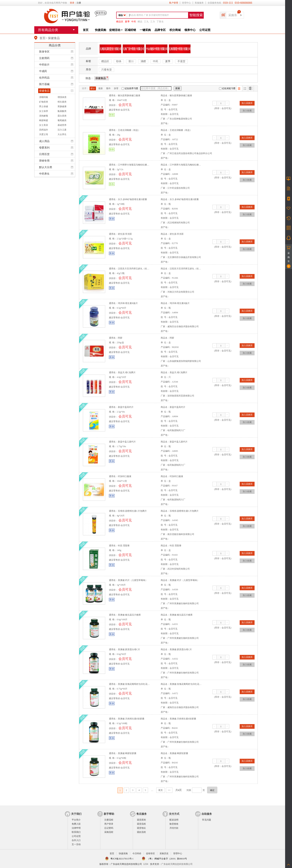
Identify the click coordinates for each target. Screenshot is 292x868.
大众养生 (62, 134)
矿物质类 (44, 102)
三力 (153, 22)
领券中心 (190, 30)
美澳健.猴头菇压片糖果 (129, 615)
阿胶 (120, 338)
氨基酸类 (62, 111)
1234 (146, 864)
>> (169, 790)
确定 (212, 790)
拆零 (116, 88)
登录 (72, 3)
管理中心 (186, 3)
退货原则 (141, 820)
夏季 (127, 22)
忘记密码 (109, 828)
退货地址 (141, 828)
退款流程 (141, 832)
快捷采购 (101, 30)
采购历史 (164, 853)
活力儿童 (62, 130)
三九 (146, 22)
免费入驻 (76, 824)
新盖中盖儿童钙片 (127, 442)
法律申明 (76, 828)
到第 (189, 790)
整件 (108, 88)
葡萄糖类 (62, 120)
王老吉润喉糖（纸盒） (129, 130)
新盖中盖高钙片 (126, 407)
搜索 (178, 88)
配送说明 (174, 820)
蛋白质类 (62, 116)
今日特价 (137, 853)
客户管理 (174, 3)
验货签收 (174, 824)
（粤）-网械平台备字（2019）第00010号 (167, 859)
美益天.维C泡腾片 (127, 372)
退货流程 (141, 824)
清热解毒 (44, 116)
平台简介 (76, 820)
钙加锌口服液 (125, 476)
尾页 (161, 790)
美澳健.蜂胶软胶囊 (127, 753)
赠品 (140, 22)
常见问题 (207, 820)
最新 (101, 88)
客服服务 (199, 3)
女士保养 (44, 111)
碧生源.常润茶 (125, 234)
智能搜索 (196, 15)
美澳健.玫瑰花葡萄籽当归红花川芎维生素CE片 (141, 684)
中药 (134, 22)
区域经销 (130, 30)
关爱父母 (44, 134)
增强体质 (62, 97)
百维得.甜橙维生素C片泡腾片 (132, 511)
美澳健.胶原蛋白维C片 (129, 649)
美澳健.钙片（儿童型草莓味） (133, 580)
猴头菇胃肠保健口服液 (129, 95)
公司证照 (205, 30)
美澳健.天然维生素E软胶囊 (131, 719)
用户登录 (109, 824)
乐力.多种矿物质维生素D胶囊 (132, 199)
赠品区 (120, 22)
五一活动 (76, 844)
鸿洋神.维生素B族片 (128, 303)
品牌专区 (160, 30)
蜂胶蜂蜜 (44, 120)
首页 (86, 30)
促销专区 (150, 853)
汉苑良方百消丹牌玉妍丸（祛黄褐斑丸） (138, 269)
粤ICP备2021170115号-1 (122, 859)
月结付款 (174, 828)
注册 (79, 3)
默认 (93, 88)
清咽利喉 (44, 97)
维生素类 (62, 102)
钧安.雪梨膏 (124, 546)
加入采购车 (247, 103)
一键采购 (145, 30)
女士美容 (44, 125)
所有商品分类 (48, 30)
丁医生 (160, 22)
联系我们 (76, 832)
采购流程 (109, 832)
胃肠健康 (62, 106)
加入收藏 (247, 111)
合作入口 (76, 840)
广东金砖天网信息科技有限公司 (177, 864)
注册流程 (109, 820)
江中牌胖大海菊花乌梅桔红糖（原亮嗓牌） (139, 165)
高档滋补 (44, 130)
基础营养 (62, 125)
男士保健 (44, 106)
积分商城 (175, 30)
